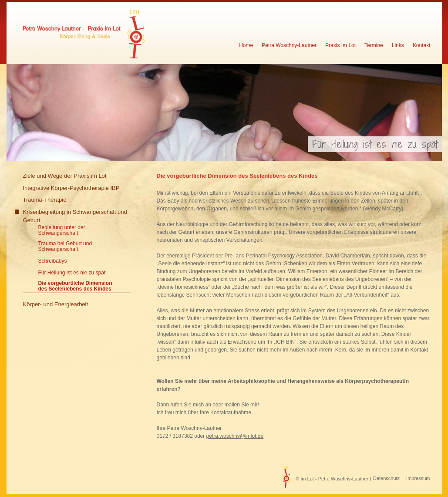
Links (398, 46)
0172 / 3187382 (175, 436)
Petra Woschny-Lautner (289, 46)
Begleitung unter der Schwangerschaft (62, 230)
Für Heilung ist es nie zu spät (72, 273)
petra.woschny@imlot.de (235, 436)
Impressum (418, 478)
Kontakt (422, 46)
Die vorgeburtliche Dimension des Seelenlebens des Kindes (75, 286)
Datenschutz (386, 478)
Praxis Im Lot (340, 46)
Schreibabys (53, 261)
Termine (374, 46)
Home (246, 46)
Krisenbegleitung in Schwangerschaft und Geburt (75, 216)
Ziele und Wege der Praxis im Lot (65, 176)
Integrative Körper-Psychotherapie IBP (71, 188)
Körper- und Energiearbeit (56, 304)
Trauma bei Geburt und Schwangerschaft (65, 247)
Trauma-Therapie (45, 200)
